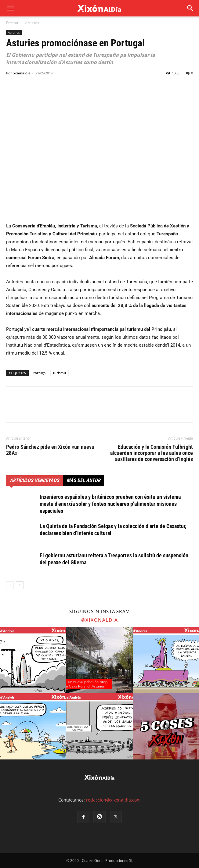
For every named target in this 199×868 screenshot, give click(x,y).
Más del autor (83, 480)
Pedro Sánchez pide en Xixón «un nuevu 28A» (50, 450)
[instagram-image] (33, 660)
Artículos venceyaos (34, 480)
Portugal (40, 373)
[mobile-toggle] (10, 8)
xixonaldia (22, 73)
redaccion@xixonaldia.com (113, 800)
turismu (60, 373)
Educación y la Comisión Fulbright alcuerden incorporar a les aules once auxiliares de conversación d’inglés (152, 453)
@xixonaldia (100, 620)
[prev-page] (10, 585)
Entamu (13, 23)
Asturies (32, 23)
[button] (190, 8)
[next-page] (20, 585)
